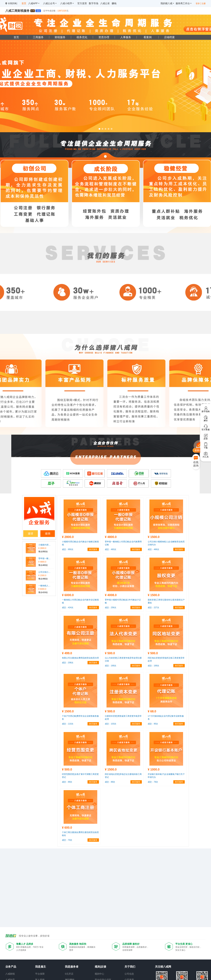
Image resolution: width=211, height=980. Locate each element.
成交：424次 (68, 608)
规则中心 (99, 974)
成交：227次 (153, 608)
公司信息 (129, 974)
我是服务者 (72, 967)
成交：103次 (111, 724)
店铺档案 (169, 37)
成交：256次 (111, 608)
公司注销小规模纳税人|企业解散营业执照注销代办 (45, 572)
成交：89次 (67, 782)
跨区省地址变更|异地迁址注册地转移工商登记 (123, 776)
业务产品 (11, 967)
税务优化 (82, 37)
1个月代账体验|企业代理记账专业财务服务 (166, 718)
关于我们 (130, 967)
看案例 (148, 37)
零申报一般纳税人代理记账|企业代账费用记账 (45, 558)
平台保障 (40, 974)
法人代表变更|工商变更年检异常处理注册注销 (123, 659)
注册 (204, 4)
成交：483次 (111, 549)
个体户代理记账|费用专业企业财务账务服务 (80, 718)
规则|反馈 (100, 967)
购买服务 (93, 549)
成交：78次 (153, 782)
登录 (198, 4)
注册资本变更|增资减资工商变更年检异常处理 (123, 718)
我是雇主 (41, 967)
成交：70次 (67, 840)
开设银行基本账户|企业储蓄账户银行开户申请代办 (166, 776)
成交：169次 (111, 666)
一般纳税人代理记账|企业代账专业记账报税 (45, 586)
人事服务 (126, 37)
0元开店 (69, 974)
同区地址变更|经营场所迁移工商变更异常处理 (166, 659)
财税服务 (60, 37)
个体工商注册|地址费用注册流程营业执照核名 (80, 834)
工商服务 (38, 37)
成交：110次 (68, 724)
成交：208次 (68, 663)
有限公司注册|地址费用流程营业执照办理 (80, 658)
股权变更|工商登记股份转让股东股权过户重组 (166, 601)
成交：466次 (153, 549)
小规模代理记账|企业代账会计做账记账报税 (45, 545)
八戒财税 (10, 974)
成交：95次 (153, 724)
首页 (16, 37)
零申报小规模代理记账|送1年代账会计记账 (123, 601)
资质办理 (104, 37)
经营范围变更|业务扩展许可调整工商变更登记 (80, 776)
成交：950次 (68, 549)
